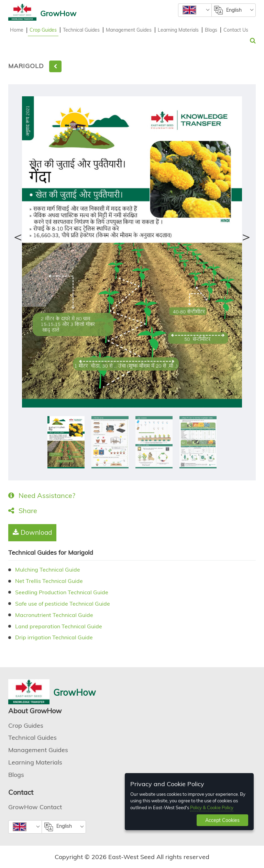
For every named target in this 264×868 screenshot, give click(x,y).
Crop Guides (43, 30)
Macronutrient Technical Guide (54, 615)
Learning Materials (178, 30)
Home (17, 30)
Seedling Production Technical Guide (62, 592)
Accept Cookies (222, 820)
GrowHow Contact (35, 807)
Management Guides (129, 30)
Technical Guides (81, 30)
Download (32, 532)
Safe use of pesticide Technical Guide (63, 604)
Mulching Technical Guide (48, 569)
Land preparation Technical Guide (59, 626)
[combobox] (195, 10)
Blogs (211, 30)
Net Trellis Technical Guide (49, 581)
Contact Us (236, 30)
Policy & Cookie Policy (212, 807)
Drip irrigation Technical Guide (54, 637)
